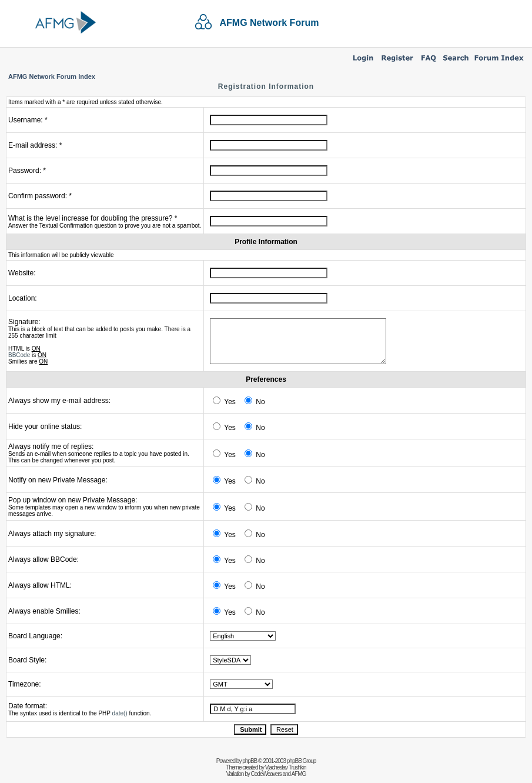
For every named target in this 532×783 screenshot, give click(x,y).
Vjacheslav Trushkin (286, 767)
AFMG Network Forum (270, 23)
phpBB (250, 761)
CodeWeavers (266, 774)
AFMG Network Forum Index (52, 76)
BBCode (19, 355)
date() (120, 713)
